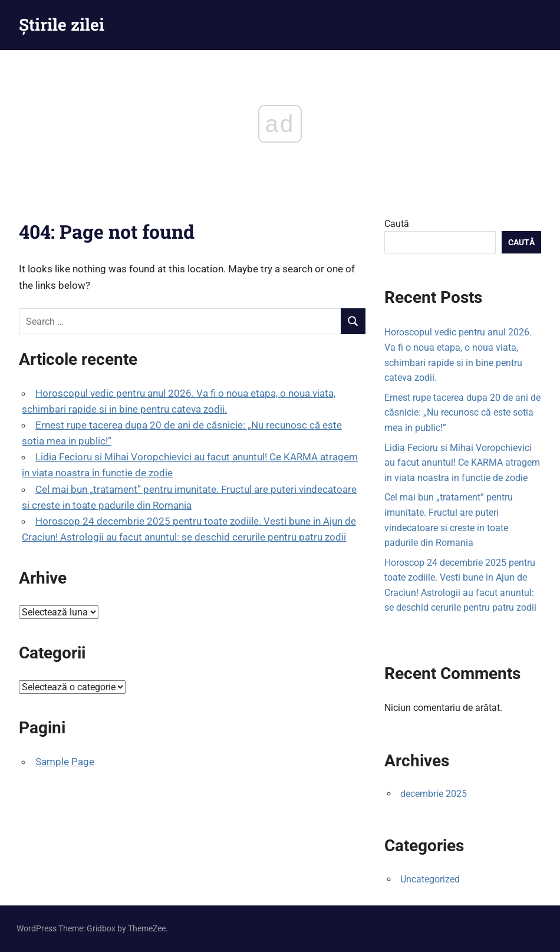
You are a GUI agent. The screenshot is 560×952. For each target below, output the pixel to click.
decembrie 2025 (434, 794)
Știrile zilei (62, 24)
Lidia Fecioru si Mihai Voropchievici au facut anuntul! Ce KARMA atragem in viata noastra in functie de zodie (462, 463)
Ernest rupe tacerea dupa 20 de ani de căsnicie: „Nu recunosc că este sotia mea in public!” (462, 413)
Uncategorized (430, 879)
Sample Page (65, 762)
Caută (397, 224)
